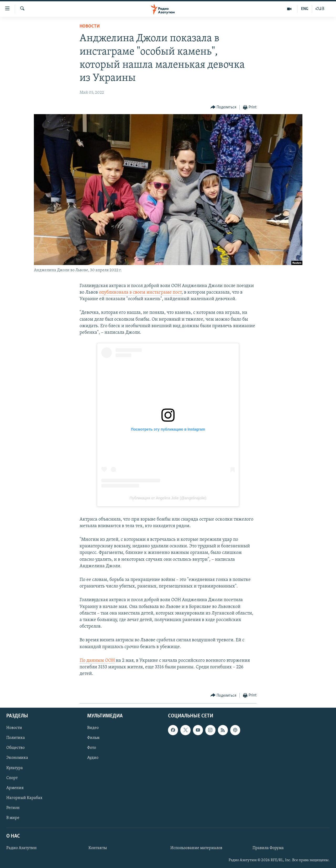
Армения (15, 788)
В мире (13, 818)
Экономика (17, 758)
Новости (90, 26)
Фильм (93, 738)
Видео (93, 728)
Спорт (12, 778)
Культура (15, 768)
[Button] (224, 107)
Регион (13, 808)
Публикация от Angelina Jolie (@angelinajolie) (168, 498)
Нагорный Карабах (24, 798)
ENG (305, 9)
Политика (16, 738)
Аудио (93, 758)
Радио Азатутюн (22, 848)
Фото (92, 748)
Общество (15, 748)
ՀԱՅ (320, 9)
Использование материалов (196, 848)
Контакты (98, 848)
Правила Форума (268, 848)
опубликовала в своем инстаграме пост (140, 292)
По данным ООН (97, 661)
